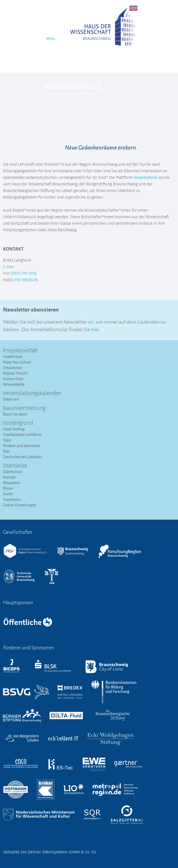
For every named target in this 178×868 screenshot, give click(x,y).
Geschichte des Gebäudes (23, 457)
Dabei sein (11, 399)
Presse (8, 488)
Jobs (6, 451)
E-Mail (8, 267)
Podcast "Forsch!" (16, 373)
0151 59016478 (26, 280)
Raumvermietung (24, 408)
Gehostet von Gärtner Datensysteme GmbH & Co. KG (50, 852)
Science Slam (13, 379)
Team (7, 440)
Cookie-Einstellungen (20, 505)
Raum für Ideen (15, 414)
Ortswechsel (12, 368)
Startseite (15, 466)
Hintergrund (18, 423)
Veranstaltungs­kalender (32, 394)
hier (95, 329)
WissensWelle (146, 178)
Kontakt (9, 477)
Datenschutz (13, 472)
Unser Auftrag (14, 429)
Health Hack (13, 357)
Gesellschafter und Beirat (22, 435)
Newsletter (12, 483)
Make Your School (17, 362)
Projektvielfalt (20, 351)
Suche (8, 494)
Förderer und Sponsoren (22, 446)
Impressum (12, 499)
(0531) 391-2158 (24, 273)
